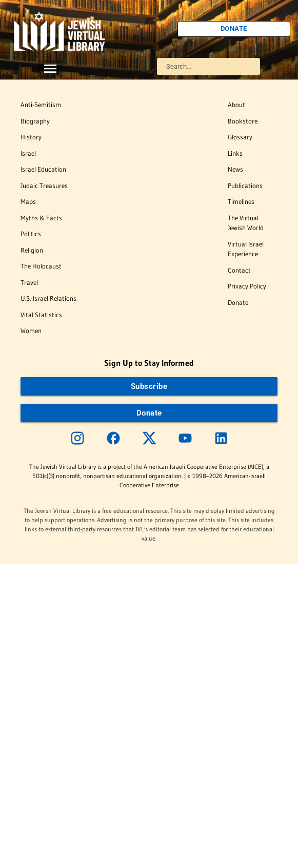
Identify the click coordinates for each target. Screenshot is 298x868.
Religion (32, 250)
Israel (28, 153)
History (31, 137)
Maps (28, 201)
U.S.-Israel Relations (48, 298)
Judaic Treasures (44, 185)
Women (31, 330)
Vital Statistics (41, 315)
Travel (29, 282)
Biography (35, 121)
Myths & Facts (41, 218)
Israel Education (43, 169)
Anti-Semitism (41, 105)
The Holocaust (41, 266)
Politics (31, 234)
